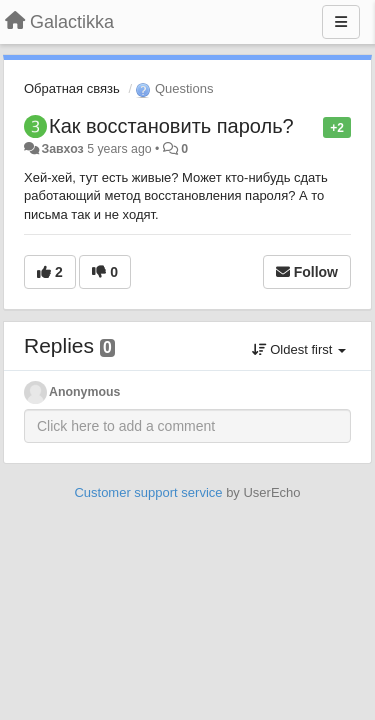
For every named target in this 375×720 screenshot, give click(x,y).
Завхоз (62, 149)
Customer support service (148, 492)
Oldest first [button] (299, 349)
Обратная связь (72, 88)
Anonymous (84, 392)
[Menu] (341, 22)
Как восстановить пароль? (171, 126)
